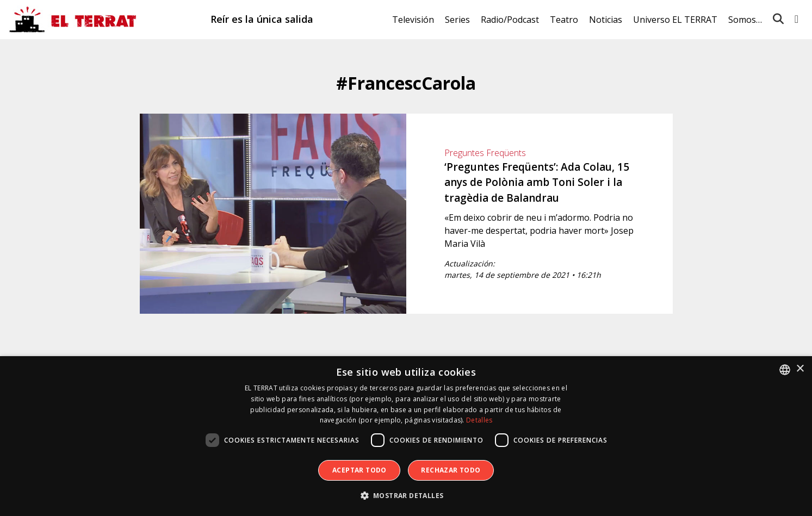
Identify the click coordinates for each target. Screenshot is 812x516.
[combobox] (785, 370)
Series (457, 20)
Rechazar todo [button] (451, 470)
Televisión (413, 20)
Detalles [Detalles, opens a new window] (479, 420)
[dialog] (406, 436)
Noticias (606, 20)
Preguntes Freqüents (485, 153)
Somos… (745, 20)
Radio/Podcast (510, 20)
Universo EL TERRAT (675, 20)
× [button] (800, 369)
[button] (406, 496)
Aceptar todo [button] (359, 470)
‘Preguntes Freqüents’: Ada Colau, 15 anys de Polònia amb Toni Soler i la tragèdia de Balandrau (537, 182)
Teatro (564, 20)
